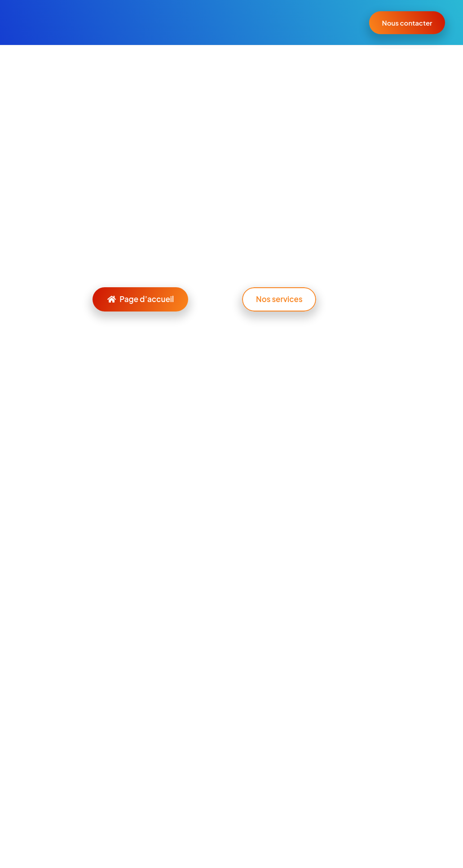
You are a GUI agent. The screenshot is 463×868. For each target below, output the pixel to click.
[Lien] (41, 22)
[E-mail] (26, 732)
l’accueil (132, 228)
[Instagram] (63, 732)
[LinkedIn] (45, 732)
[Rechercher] (231, 264)
